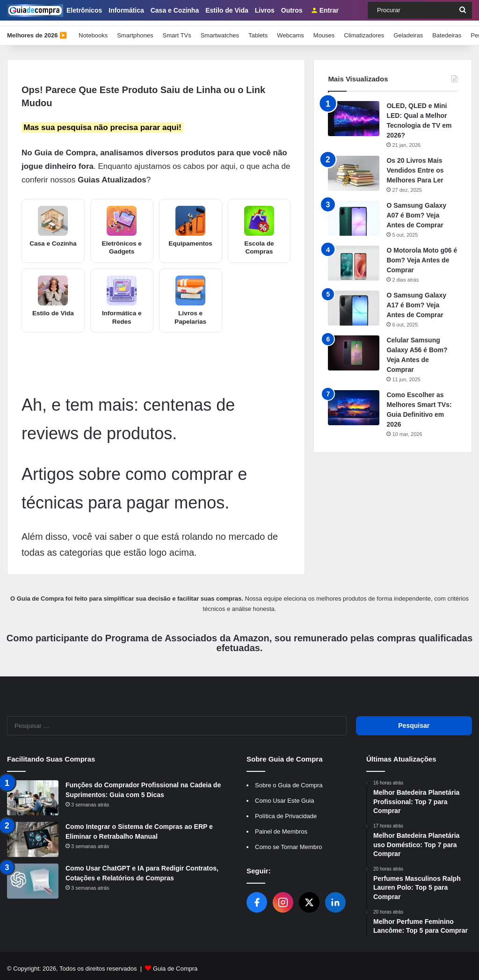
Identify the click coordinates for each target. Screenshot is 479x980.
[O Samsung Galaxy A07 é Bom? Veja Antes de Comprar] (354, 213)
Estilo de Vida (227, 10)
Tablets (258, 30)
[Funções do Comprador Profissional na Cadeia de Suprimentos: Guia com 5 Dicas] (33, 792)
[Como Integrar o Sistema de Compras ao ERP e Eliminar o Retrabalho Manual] (33, 834)
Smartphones (135, 30)
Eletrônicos (84, 10)
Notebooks (93, 30)
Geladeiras (408, 30)
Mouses (324, 30)
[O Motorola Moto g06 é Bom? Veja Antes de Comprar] (354, 258)
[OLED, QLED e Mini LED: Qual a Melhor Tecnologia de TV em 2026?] (354, 113)
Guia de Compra (175, 963)
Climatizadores (364, 30)
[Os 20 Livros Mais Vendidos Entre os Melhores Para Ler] (354, 168)
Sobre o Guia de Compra (289, 780)
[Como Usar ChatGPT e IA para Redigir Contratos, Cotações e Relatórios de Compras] (33, 875)
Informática (126, 10)
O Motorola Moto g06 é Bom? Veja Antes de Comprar (422, 254)
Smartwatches (220, 30)
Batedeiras (447, 30)
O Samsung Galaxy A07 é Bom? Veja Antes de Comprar (416, 210)
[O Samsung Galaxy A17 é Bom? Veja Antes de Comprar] (354, 302)
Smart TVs (177, 30)
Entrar (325, 10)
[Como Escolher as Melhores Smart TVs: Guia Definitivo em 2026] (354, 402)
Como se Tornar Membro (289, 841)
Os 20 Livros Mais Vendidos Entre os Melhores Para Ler (415, 165)
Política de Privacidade (286, 810)
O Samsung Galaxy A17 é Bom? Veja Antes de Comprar (416, 299)
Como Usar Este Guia (284, 795)
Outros (292, 10)
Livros (265, 10)
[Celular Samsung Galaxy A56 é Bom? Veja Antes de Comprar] (354, 347)
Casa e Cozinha (175, 10)
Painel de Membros (281, 826)
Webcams (290, 30)
